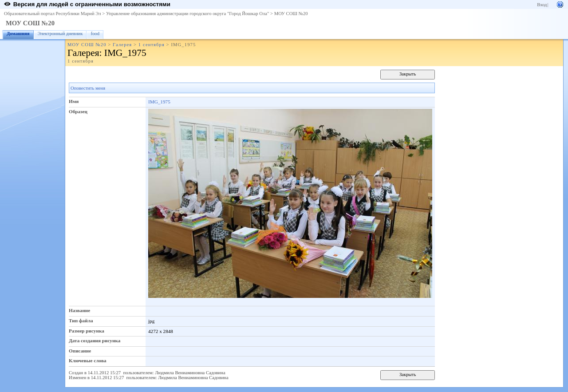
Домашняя (18, 34)
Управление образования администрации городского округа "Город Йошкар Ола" (188, 14)
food (95, 34)
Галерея (122, 45)
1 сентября (152, 45)
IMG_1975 (159, 102)
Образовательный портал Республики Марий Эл (53, 14)
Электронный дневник (60, 34)
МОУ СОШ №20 (291, 14)
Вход (542, 5)
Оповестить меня (88, 88)
